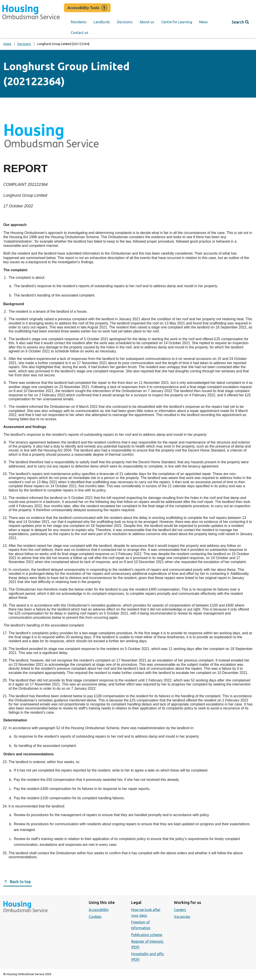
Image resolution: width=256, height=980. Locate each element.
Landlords (102, 22)
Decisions (125, 22)
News (203, 22)
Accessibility (99, 910)
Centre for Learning (177, 22)
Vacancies (182, 917)
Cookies (95, 917)
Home (7, 44)
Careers (180, 910)
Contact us (80, 33)
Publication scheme (147, 935)
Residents (79, 22)
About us (147, 22)
